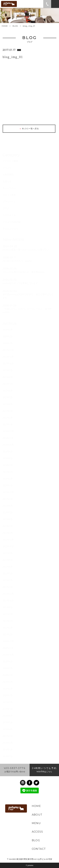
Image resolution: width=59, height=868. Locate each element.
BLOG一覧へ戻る (29, 129)
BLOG (15, 26)
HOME (5, 26)
